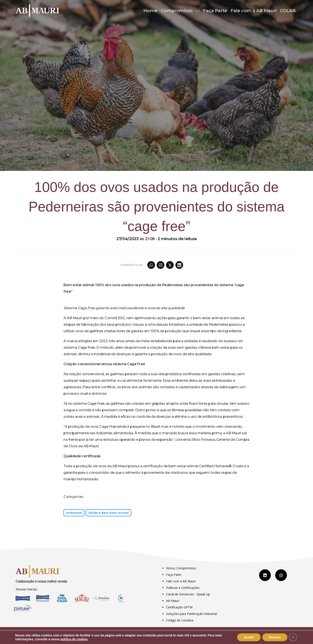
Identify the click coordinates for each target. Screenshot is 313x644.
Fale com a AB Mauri (254, 11)
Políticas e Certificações (183, 588)
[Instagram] (281, 575)
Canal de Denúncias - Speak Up (188, 594)
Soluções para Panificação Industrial (191, 614)
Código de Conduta (180, 620)
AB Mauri (173, 601)
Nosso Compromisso (181, 568)
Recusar (275, 637)
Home (150, 11)
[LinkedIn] (265, 575)
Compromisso (177, 11)
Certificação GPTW (179, 607)
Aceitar (249, 637)
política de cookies (74, 639)
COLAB (288, 11)
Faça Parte (215, 11)
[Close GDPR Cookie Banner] (293, 637)
